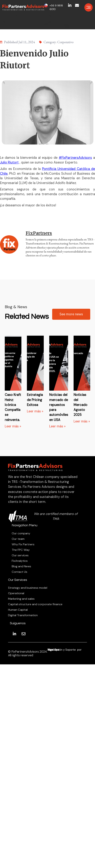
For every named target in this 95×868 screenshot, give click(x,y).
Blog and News (21, 566)
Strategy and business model (28, 588)
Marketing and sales (21, 599)
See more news (71, 314)
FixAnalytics (20, 561)
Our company (21, 533)
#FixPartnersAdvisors (75, 158)
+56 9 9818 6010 (56, 7)
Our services (20, 555)
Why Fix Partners (23, 544)
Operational (16, 593)
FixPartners (39, 233)
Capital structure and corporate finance (35, 604)
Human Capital (18, 610)
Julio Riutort (9, 162)
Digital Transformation (23, 615)
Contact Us (19, 572)
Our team (18, 539)
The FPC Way (21, 550)
